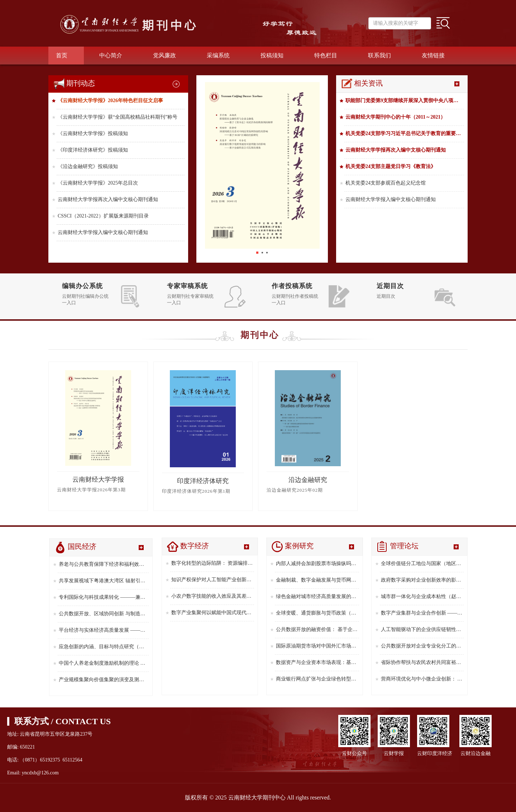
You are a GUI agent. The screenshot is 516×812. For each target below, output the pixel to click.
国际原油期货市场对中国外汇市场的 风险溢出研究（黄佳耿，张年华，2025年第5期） (317, 646)
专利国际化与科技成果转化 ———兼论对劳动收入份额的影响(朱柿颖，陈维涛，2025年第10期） (104, 597)
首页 (62, 55)
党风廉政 (164, 55)
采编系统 (218, 55)
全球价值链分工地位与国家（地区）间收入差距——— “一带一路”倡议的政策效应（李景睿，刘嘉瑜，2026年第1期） (422, 563)
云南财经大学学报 (98, 479)
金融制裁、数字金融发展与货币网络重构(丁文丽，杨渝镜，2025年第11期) (317, 580)
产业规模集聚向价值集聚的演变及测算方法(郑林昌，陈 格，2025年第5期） (104, 680)
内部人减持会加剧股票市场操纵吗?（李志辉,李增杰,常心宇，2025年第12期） (317, 563)
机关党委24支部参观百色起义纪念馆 (386, 183)
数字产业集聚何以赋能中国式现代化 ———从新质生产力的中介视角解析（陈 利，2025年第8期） (213, 613)
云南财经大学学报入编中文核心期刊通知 (103, 232)
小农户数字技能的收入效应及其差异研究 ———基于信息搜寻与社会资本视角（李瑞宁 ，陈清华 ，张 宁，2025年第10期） (213, 596)
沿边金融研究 (308, 480)
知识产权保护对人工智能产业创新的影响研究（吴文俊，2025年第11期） (213, 580)
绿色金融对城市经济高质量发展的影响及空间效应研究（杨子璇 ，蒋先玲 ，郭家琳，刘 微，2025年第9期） (317, 596)
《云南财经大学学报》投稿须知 (93, 133)
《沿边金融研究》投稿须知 (88, 166)
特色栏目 (326, 55)
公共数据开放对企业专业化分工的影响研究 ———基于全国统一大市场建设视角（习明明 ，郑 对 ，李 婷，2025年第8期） (422, 646)
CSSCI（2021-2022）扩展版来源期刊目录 (103, 216)
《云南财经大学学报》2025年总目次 (98, 183)
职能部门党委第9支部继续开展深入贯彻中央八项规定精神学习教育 (405, 101)
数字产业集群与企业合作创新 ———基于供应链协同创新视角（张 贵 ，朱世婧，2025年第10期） (422, 613)
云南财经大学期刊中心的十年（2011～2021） (395, 117)
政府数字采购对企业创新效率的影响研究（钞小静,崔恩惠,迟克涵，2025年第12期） (422, 580)
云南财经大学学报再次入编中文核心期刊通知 (108, 199)
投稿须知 (272, 55)
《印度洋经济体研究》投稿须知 (93, 150)
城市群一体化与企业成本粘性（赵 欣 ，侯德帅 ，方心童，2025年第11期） (422, 596)
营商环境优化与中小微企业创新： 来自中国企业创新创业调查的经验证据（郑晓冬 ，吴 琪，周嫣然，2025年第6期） (422, 679)
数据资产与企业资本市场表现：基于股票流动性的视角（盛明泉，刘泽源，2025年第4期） (317, 662)
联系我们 (379, 55)
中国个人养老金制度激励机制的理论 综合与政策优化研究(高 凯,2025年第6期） (104, 663)
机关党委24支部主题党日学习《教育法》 (391, 166)
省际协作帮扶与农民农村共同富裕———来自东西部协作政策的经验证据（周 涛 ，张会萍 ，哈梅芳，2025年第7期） (422, 662)
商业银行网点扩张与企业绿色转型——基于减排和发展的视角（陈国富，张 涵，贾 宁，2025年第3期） (317, 679)
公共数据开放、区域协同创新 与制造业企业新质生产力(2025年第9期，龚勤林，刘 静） (104, 614)
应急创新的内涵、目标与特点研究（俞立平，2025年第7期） (104, 647)
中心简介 (111, 55)
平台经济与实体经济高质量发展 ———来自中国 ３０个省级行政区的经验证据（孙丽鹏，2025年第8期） (104, 630)
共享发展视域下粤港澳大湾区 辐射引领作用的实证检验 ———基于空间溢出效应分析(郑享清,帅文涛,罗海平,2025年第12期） (104, 581)
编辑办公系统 (82, 286)
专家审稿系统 (187, 286)
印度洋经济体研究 (203, 481)
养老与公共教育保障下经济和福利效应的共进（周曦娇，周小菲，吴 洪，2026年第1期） (104, 564)
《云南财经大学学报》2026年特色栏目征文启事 (110, 101)
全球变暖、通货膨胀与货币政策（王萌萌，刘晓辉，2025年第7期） (317, 613)
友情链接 (433, 55)
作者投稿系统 (292, 286)
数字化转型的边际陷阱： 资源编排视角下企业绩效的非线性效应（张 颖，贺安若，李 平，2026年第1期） (213, 563)
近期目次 (390, 286)
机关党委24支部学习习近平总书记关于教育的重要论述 (405, 133)
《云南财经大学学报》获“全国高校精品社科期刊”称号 (118, 117)
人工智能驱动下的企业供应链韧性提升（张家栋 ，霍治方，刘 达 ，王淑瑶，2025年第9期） (422, 629)
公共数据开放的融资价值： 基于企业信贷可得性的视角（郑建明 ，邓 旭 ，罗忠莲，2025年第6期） (317, 629)
